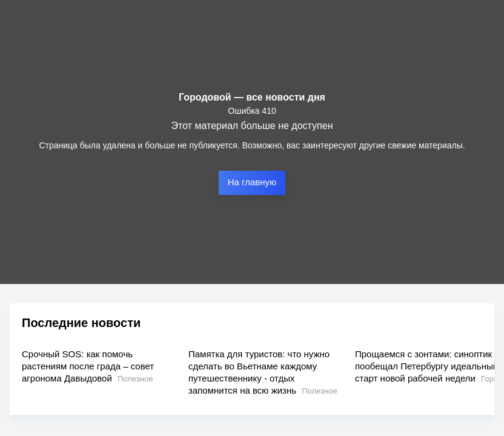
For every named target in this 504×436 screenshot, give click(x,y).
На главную (252, 182)
